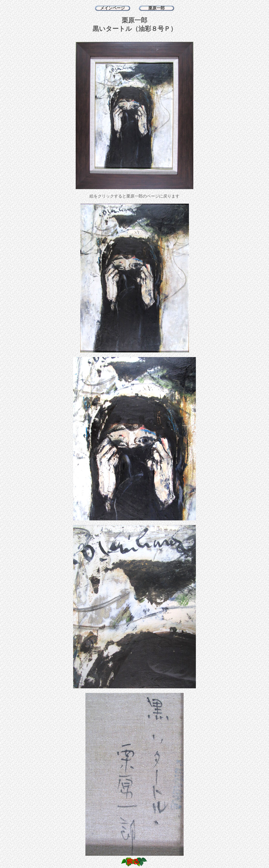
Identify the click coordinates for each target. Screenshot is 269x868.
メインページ (113, 8)
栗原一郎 (156, 8)
